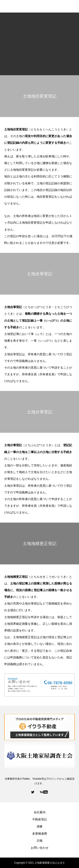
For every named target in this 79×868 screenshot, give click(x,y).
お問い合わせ (40, 848)
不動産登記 (40, 819)
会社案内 (40, 812)
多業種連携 (40, 834)
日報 (40, 841)
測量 (40, 826)
